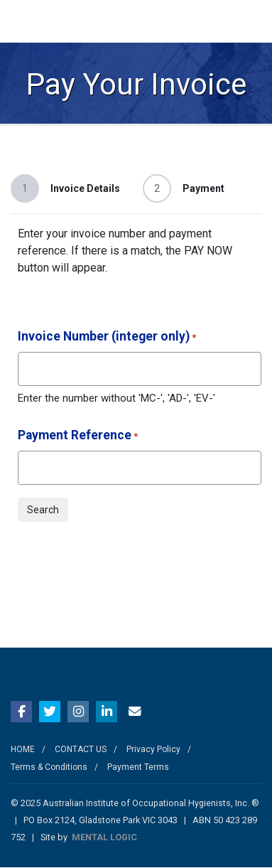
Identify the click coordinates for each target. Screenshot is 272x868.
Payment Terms (138, 767)
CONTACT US (81, 749)
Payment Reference (78, 436)
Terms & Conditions (49, 767)
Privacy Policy (153, 749)
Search (43, 510)
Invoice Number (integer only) (107, 338)
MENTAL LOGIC (104, 837)
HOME (23, 749)
